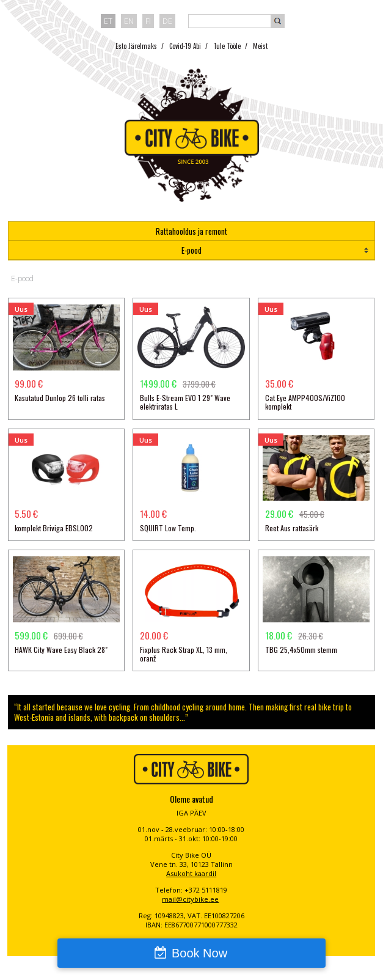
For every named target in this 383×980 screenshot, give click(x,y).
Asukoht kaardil (191, 873)
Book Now (199, 953)
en (129, 21)
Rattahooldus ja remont (191, 231)
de (167, 21)
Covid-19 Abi (185, 46)
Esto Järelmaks (136, 46)
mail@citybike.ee (190, 899)
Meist (260, 46)
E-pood (191, 250)
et (108, 21)
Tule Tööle (227, 46)
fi (148, 21)
